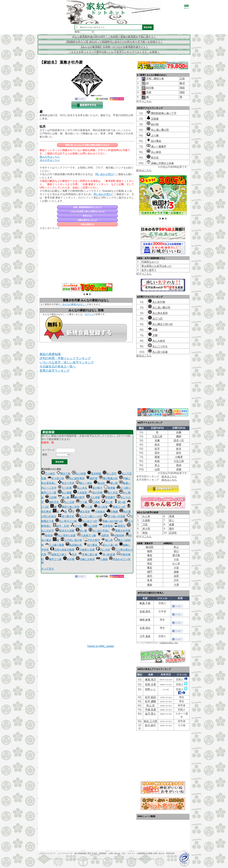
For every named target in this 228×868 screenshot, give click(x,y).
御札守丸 (52, 502)
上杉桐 (51, 497)
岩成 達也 (145, 611)
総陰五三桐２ (57, 554)
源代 (150, 576)
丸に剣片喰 (157, 302)
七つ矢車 (65, 488)
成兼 (176, 572)
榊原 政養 (145, 620)
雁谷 (150, 568)
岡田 (182, 88)
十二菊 (87, 507)
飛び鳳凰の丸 (108, 478)
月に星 (107, 502)
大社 (176, 580)
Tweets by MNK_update (101, 646)
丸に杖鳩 (79, 474)
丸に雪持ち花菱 (65, 535)
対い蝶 (81, 531)
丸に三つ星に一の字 (89, 516)
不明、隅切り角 (155, 79)
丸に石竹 (110, 474)
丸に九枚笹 (157, 341)
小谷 (176, 559)
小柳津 (179, 457)
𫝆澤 (176, 585)
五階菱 (153, 119)
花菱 (153, 330)
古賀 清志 (145, 628)
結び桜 (153, 124)
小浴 (176, 568)
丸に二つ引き (158, 346)
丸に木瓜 (80, 488)
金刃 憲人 (150, 714)
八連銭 (102, 559)
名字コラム (87, 216)
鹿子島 (176, 555)
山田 (157, 469)
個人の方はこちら (50, 157)
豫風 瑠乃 (150, 679)
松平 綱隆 (150, 701)
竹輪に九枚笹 (85, 559)
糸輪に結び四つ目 (111, 521)
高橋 (179, 469)
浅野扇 (103, 535)
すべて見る (47, 569)
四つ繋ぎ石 (66, 516)
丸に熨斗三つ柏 (66, 521)
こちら (148, 101)
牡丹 (43, 127)
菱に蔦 (107, 540)
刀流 (145, 524)
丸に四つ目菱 (158, 352)
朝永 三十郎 (150, 721)
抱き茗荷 (83, 512)
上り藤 (153, 135)
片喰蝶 (112, 512)
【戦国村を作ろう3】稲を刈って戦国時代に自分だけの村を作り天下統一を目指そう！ (114, 42)
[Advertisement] (87, 255)
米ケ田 (146, 529)
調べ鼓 (120, 502)
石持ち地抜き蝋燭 (62, 550)
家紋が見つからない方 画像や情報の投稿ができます (87, 145)
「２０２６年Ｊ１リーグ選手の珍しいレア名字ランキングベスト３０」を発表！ (114, 52)
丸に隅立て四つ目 (160, 324)
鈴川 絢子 (150, 725)
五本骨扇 (106, 526)
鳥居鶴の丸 (74, 545)
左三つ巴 (155, 319)
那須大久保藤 (65, 531)
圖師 (179, 436)
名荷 (176, 576)
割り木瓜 (111, 493)
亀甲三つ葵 (53, 559)
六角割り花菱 (85, 550)
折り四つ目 (56, 478)
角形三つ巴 (117, 507)
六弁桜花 (80, 493)
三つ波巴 (48, 474)
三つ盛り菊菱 (55, 545)
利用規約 (103, 853)
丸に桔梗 (90, 526)
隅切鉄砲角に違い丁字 (161, 113)
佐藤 (179, 432)
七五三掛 (157, 436)
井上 (157, 465)
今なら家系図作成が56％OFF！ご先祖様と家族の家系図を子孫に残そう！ (114, 37)
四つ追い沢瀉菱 (114, 516)
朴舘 (157, 461)
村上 (176, 547)
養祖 (150, 555)
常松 (150, 564)
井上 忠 (150, 705)
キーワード (48, 450)
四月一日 (179, 440)
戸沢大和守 (92, 540)
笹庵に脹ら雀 (88, 554)
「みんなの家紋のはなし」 (74, 304)
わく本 (146, 516)
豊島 (150, 585)
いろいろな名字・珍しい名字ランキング (87, 211)
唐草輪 (110, 488)
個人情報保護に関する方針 (86, 853)
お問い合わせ (114, 853)
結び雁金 (90, 545)
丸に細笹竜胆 (75, 478)
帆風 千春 (145, 603)
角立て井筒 (66, 483)
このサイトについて (47, 853)
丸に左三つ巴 (88, 521)
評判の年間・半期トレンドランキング (65, 358)
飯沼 (182, 83)
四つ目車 (101, 507)
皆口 (176, 551)
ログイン (89, 314)
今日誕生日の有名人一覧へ (58, 367)
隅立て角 (63, 474)
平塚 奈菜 (150, 710)
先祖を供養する (87, 224)
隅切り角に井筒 (69, 507)
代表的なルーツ (150, 262)
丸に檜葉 (65, 493)
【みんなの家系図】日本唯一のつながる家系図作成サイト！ (114, 47)
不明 (148, 92)
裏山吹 (99, 483)
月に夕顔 (103, 550)
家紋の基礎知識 (50, 354)
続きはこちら (144, 170)
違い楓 (64, 497)
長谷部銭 (94, 474)
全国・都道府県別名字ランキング (87, 207)
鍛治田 (150, 547)
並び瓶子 (95, 488)
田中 (157, 453)
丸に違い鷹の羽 (158, 130)
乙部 (182, 79)
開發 (179, 445)
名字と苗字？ (149, 270)
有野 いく (150, 689)
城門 (150, 572)
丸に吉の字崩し (99, 531)
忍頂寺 (173, 533)
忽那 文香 (150, 684)
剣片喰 (69, 559)
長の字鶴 (95, 493)
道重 (172, 524)
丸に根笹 (154, 152)
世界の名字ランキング (87, 220)
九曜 (153, 335)
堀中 (172, 529)
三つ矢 (76, 526)
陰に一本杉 (84, 483)
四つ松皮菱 (107, 554)
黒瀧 (172, 516)
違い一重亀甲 (156, 146)
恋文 (73, 554)
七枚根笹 (98, 512)
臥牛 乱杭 (61, 526)
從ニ (172, 520)
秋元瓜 (153, 158)
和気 (145, 533)
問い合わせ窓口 (104, 174)
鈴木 (157, 445)
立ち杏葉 (93, 497)
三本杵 (94, 502)
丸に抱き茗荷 (158, 313)
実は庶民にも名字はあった (157, 266)
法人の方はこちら (50, 160)
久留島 (146, 520)
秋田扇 (47, 535)
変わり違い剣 (108, 545)
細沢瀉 (92, 478)
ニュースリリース (65, 853)
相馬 (150, 551)
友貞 (150, 580)
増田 (182, 92)
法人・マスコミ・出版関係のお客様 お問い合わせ (143, 853)
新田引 (120, 526)
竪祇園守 (108, 497)
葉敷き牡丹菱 (121, 531)
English (170, 853)
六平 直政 (145, 636)
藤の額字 (78, 497)
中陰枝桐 (117, 535)
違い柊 (112, 483)
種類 (45, 455)
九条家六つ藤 (86, 535)
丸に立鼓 (67, 502)
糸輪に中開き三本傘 (160, 163)
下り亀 (82, 502)
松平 (157, 449)
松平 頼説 (150, 697)
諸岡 (150, 559)
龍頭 (179, 465)
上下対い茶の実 (71, 540)
